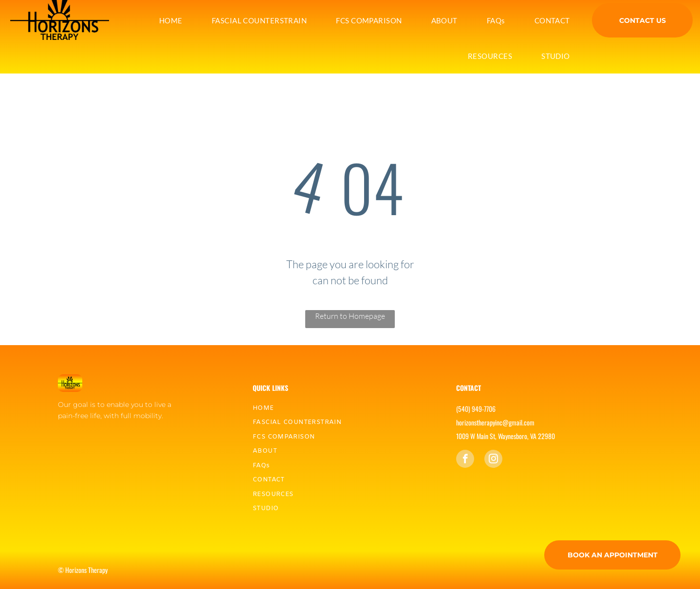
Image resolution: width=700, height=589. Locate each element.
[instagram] (493, 460)
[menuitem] (171, 21)
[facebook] (465, 460)
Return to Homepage (350, 316)
